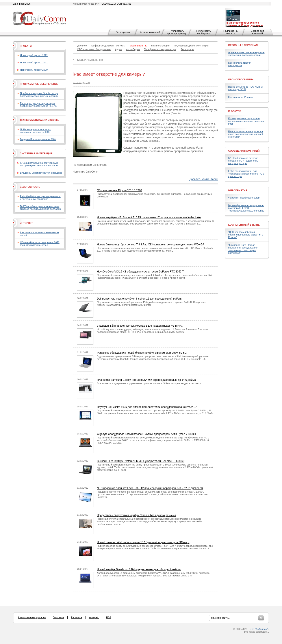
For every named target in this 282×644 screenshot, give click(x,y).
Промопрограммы (241, 79)
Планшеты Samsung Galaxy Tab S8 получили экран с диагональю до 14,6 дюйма (146, 380)
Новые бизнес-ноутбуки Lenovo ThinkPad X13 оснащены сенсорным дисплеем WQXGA (151, 245)
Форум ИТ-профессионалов (244, 198)
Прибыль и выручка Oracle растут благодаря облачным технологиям (39, 95)
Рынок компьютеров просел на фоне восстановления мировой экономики (246, 134)
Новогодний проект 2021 (34, 63)
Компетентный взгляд (244, 225)
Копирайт (94, 617)
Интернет (26, 223)
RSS (109, 617)
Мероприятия (238, 190)
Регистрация (123, 32)
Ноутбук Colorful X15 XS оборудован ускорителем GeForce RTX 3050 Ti (141, 272)
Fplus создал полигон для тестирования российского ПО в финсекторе (246, 174)
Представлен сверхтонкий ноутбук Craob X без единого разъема (136, 515)
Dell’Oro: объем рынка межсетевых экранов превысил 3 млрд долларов (40, 208)
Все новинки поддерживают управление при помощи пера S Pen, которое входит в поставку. (149, 383)
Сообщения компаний (244, 151)
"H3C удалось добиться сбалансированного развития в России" (246, 235)
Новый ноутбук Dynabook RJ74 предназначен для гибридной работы (139, 569)
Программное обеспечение (39, 84)
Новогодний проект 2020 (34, 70)
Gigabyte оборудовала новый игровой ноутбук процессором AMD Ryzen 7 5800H (146, 434)
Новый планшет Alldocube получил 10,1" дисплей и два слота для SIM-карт (143, 542)
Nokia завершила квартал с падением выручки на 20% (35, 131)
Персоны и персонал (243, 45)
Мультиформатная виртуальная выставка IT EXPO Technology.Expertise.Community (246, 208)
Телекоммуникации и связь (39, 120)
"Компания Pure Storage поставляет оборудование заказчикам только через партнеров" (243, 249)
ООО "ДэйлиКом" (258, 629)
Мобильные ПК (90, 60)
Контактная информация (32, 617)
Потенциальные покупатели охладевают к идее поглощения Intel (246, 121)
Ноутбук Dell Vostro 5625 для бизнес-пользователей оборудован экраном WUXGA (147, 407)
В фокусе (235, 111)
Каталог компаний (150, 32)
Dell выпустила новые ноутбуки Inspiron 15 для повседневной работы (140, 299)
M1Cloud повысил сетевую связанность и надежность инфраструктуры (243, 161)
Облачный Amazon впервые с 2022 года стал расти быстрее (40, 244)
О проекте (58, 617)
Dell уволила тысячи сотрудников (240, 64)
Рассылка (76, 617)
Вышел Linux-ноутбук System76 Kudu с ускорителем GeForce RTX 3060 (141, 461)
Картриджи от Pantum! (241, 97)
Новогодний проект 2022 (34, 55)
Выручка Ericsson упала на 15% (38, 139)
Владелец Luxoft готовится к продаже (41, 173)
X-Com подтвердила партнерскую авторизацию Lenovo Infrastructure (39, 164)
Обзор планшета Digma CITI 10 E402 (120, 190)
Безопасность (30, 187)
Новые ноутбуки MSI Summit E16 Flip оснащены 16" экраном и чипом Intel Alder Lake (149, 217)
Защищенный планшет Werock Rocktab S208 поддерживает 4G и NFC (140, 326)
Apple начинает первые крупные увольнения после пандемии (246, 54)
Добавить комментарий (204, 179)
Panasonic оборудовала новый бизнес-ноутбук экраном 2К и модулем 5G (142, 353)
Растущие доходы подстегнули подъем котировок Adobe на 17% (39, 105)
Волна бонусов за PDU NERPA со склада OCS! (246, 88)
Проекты (26, 46)
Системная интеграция (36, 153)
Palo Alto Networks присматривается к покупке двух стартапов (40, 198)
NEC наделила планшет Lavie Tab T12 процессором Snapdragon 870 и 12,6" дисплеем (150, 488)
